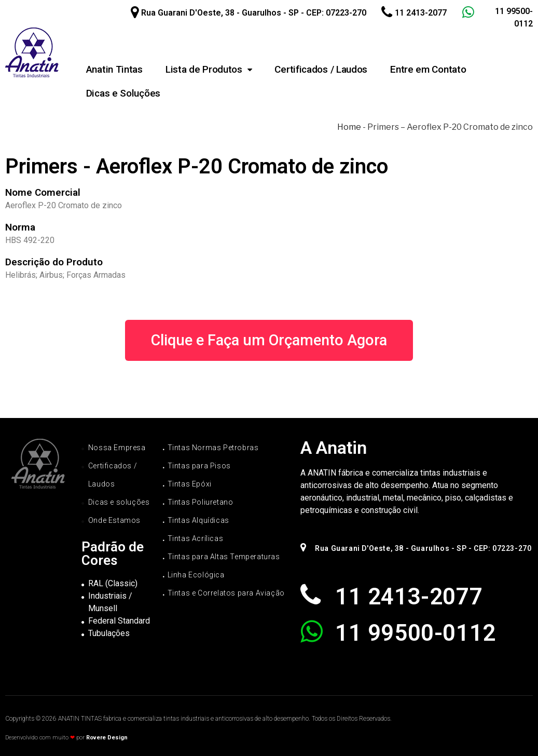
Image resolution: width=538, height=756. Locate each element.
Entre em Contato (428, 69)
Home (349, 127)
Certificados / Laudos (321, 69)
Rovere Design (107, 738)
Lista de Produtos (209, 69)
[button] (269, 340)
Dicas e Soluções (123, 93)
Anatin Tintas (114, 69)
